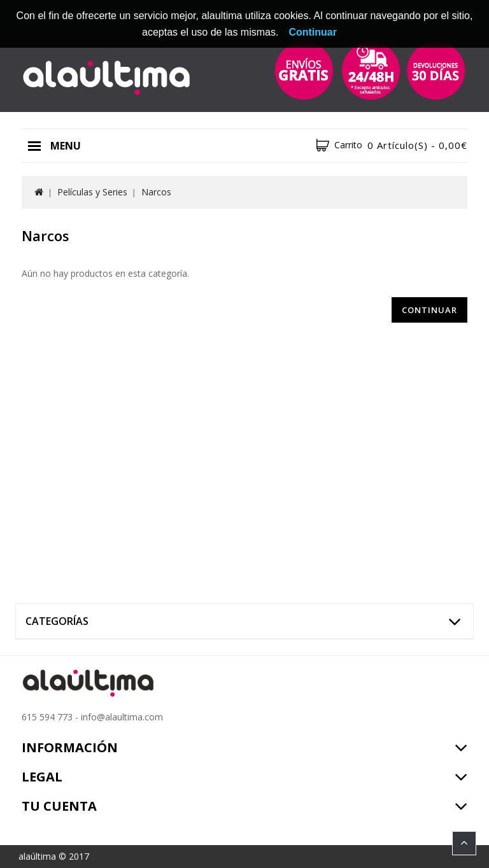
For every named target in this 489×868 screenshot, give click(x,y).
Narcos (156, 192)
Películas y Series (92, 192)
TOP (464, 843)
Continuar (429, 310)
